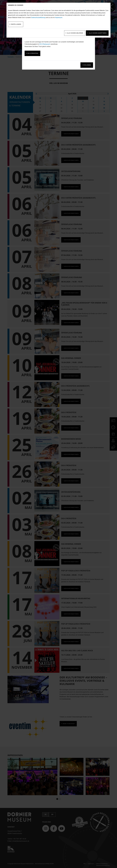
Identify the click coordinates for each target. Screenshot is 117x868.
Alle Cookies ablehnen (75, 33)
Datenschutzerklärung (38, 18)
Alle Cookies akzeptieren (98, 33)
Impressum (59, 18)
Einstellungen (16, 24)
